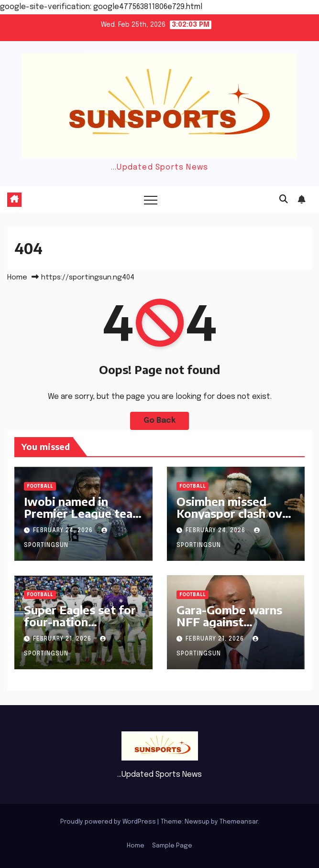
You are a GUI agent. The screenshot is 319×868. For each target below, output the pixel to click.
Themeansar (239, 822)
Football (40, 486)
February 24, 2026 (64, 531)
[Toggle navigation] (151, 200)
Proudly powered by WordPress (109, 822)
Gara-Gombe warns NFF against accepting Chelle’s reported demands (229, 627)
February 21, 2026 (63, 639)
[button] (284, 200)
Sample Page (172, 846)
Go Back (159, 421)
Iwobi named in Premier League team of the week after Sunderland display (83, 519)
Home (17, 278)
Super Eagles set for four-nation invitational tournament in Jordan (82, 627)
